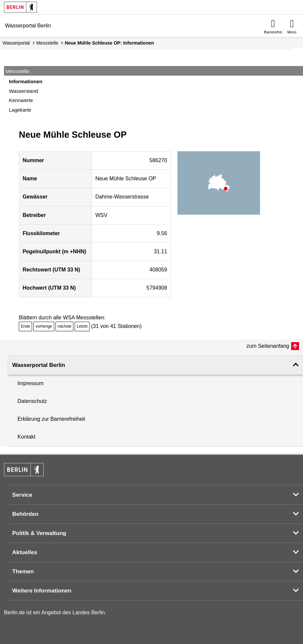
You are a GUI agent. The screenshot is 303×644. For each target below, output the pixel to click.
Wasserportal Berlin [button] (39, 365)
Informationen (26, 81)
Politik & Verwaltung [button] (39, 533)
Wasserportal (16, 43)
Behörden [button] (25, 514)
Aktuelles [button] (25, 552)
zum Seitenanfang (268, 346)
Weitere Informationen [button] (42, 591)
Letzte (82, 326)
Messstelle (47, 43)
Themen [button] (23, 572)
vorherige (44, 326)
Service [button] (22, 495)
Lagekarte (20, 110)
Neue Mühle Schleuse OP (126, 179)
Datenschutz (32, 401)
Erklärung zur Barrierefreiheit (51, 419)
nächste (64, 326)
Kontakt (26, 437)
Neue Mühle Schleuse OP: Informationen (109, 43)
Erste (25, 326)
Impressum (31, 383)
